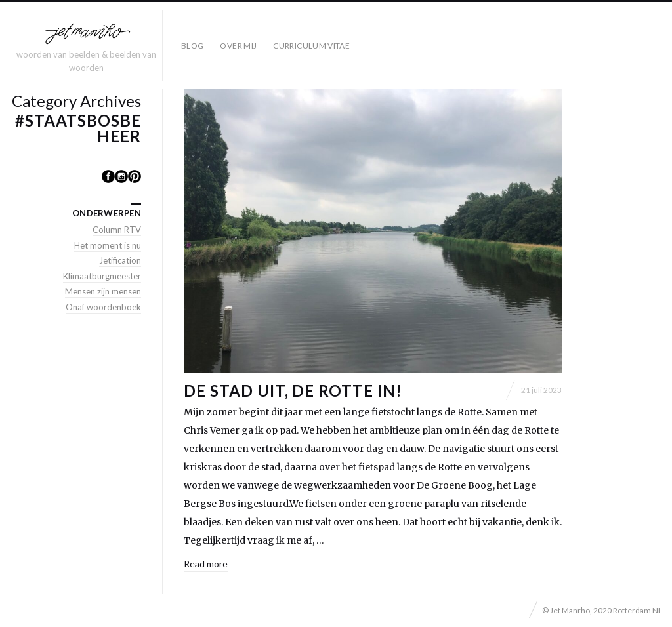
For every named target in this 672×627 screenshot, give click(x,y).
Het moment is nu (108, 245)
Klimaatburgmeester (102, 276)
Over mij (238, 46)
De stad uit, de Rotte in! (293, 391)
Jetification (120, 260)
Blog (192, 46)
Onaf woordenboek (103, 307)
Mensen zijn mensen (103, 291)
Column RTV (117, 230)
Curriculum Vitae (311, 46)
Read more (206, 564)
